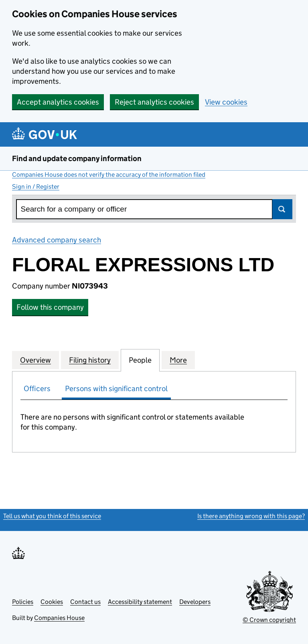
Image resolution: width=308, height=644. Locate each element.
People (140, 360)
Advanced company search (57, 240)
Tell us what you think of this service (52, 516)
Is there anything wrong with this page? (251, 516)
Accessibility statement (140, 602)
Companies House (59, 618)
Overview (35, 360)
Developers (195, 602)
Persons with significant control (116, 389)
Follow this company (50, 307)
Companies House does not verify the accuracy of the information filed (109, 175)
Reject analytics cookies (154, 102)
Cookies (52, 602)
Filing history (90, 360)
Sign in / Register (36, 187)
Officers (37, 389)
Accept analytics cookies (58, 102)
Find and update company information (77, 158)
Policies (23, 602)
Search (282, 209)
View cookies (226, 102)
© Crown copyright (269, 620)
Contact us (85, 602)
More (178, 360)
